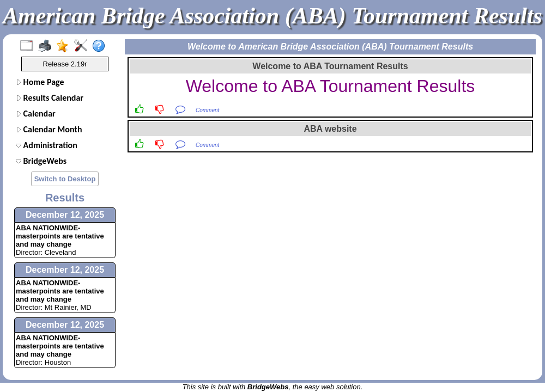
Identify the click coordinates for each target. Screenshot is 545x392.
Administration (47, 145)
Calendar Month (49, 129)
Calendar (36, 114)
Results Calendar (50, 98)
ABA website (330, 129)
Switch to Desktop (65, 179)
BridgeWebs (41, 161)
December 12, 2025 (65, 215)
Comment (207, 110)
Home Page (40, 82)
